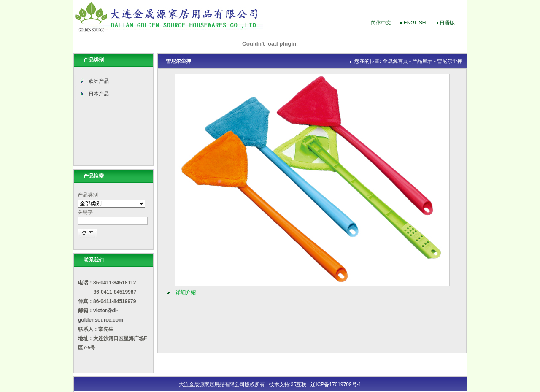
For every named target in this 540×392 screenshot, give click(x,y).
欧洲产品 (99, 81)
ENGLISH (415, 23)
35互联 (298, 384)
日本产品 (99, 94)
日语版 (447, 23)
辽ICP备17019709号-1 (336, 384)
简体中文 (381, 23)
